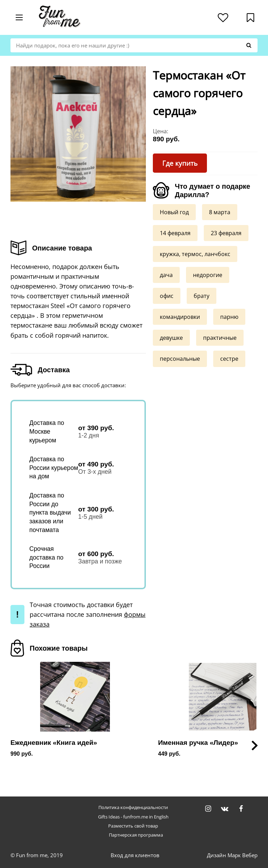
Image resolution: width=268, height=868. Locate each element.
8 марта (220, 212)
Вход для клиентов (135, 855)
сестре (229, 358)
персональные (180, 358)
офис (167, 295)
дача (166, 275)
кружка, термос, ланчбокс (195, 254)
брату (202, 295)
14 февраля (175, 233)
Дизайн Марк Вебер (232, 855)
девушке (171, 337)
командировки (180, 316)
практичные (220, 337)
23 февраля (226, 233)
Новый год (174, 212)
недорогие (208, 275)
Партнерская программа (136, 835)
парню (229, 316)
